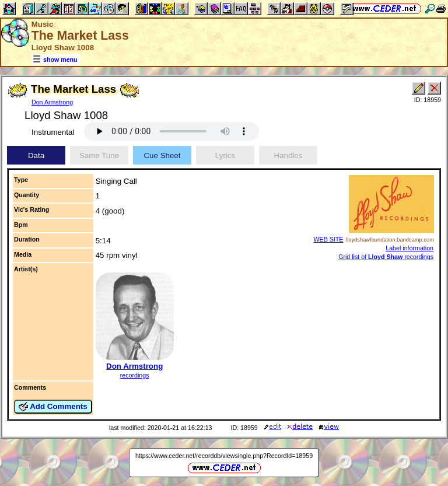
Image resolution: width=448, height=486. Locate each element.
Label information (409, 248)
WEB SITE (328, 239)
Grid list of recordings (386, 257)
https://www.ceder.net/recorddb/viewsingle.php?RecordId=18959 (224, 456)
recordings (135, 375)
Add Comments (53, 407)
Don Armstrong (52, 102)
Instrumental (53, 132)
